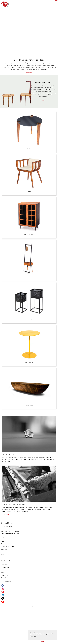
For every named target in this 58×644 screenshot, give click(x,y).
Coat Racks (29, 277)
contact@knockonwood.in (12, 534)
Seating (29, 192)
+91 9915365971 (16, 531)
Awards (3, 570)
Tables (29, 149)
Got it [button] (42, 641)
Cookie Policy (5, 567)
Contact (3, 578)
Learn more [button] (33, 637)
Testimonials (4, 575)
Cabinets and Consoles (29, 234)
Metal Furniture (29, 362)
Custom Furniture (29, 405)
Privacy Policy (5, 565)
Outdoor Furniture (29, 320)
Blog (2, 573)
